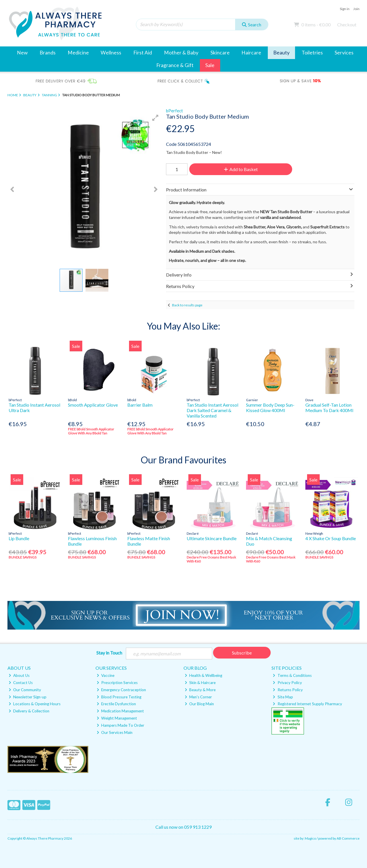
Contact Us (21, 683)
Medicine (78, 53)
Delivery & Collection (29, 711)
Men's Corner (198, 697)
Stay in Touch (109, 653)
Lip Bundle (19, 538)
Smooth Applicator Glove (93, 405)
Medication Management (120, 711)
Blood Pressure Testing (119, 697)
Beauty (281, 53)
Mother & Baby (181, 53)
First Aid (143, 53)
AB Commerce (348, 838)
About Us (19, 675)
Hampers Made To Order (120, 725)
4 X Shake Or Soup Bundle (331, 538)
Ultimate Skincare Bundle (212, 538)
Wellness (111, 53)
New (22, 53)
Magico (310, 838)
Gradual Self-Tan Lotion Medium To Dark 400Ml (329, 407)
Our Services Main (115, 732)
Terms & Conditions (292, 675)
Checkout (347, 25)
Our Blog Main (199, 704)
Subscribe (242, 653)
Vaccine (106, 675)
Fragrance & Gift (175, 65)
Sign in (345, 9)
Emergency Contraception (121, 690)
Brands (48, 53)
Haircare (251, 53)
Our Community (25, 690)
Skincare (220, 53)
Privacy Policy (287, 683)
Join (356, 9)
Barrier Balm (140, 405)
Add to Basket (241, 169)
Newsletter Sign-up (28, 697)
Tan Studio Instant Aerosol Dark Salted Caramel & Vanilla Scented (212, 410)
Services (344, 53)
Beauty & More (200, 690)
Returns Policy (288, 690)
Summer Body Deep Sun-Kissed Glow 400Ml (270, 407)
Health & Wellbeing (203, 675)
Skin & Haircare (200, 683)
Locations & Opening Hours (35, 704)
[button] (155, 118)
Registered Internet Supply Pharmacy (307, 704)
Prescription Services (117, 683)
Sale (210, 65)
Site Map (283, 697)
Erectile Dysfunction (116, 704)
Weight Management (117, 718)
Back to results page (187, 305)
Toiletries (312, 53)
